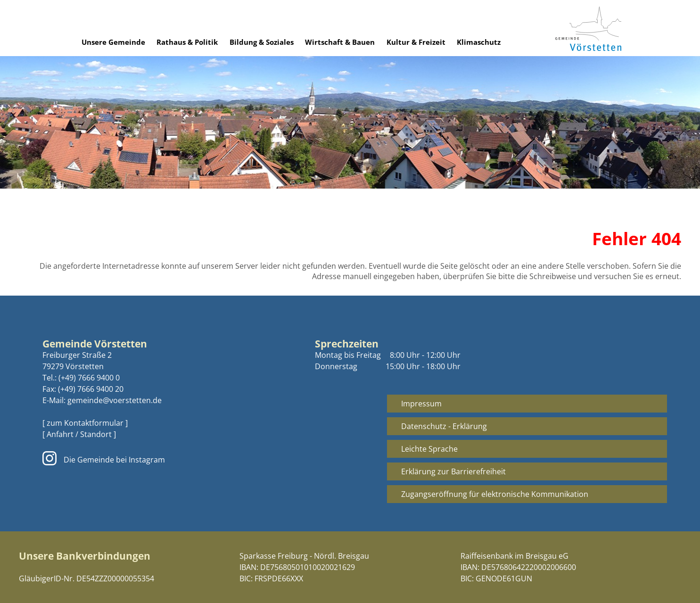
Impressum (421, 404)
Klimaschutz (479, 42)
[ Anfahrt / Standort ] (79, 434)
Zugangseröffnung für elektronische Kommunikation (495, 494)
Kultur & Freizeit (416, 42)
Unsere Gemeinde (113, 42)
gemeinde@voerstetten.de (115, 400)
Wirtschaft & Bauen (340, 42)
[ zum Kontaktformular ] (85, 423)
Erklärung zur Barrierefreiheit (453, 471)
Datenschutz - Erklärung (444, 426)
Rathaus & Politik (187, 42)
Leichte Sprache (429, 449)
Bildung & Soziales (262, 42)
